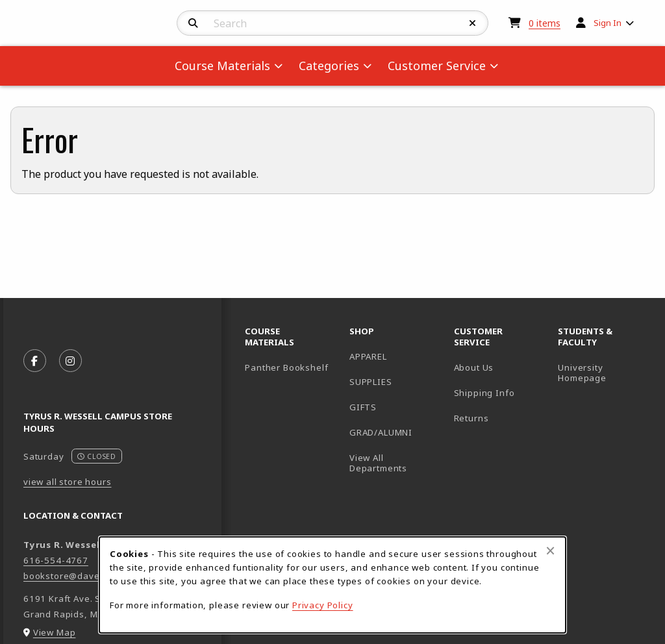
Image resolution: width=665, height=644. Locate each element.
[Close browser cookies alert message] (550, 551)
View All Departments (378, 463)
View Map (55, 632)
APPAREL (368, 356)
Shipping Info (484, 393)
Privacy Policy (323, 605)
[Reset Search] (473, 23)
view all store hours (68, 482)
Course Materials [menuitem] (222, 66)
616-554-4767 (56, 560)
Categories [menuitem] (329, 66)
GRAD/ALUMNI (381, 432)
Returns (471, 418)
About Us (474, 367)
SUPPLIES (371, 382)
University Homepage (605, 373)
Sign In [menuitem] (608, 23)
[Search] (193, 23)
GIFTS (363, 407)
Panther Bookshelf (292, 367)
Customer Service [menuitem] (437, 66)
